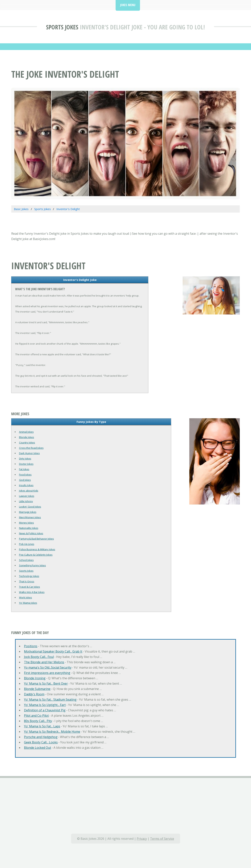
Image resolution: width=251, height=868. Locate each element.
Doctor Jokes (26, 464)
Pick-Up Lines (27, 544)
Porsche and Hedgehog (41, 737)
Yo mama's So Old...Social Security (48, 667)
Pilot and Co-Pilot (36, 716)
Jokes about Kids (29, 491)
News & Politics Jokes (31, 533)
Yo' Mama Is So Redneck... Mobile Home (52, 732)
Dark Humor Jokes (29, 453)
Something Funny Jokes (32, 565)
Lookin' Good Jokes (30, 507)
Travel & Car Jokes (30, 587)
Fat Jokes (24, 469)
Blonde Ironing (35, 678)
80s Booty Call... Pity (38, 721)
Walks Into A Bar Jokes (32, 592)
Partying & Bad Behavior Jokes (36, 539)
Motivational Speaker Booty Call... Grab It (53, 651)
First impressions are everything (47, 673)
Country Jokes (27, 442)
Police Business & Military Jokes (37, 549)
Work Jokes (26, 597)
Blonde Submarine (37, 689)
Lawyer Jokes (27, 496)
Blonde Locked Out (38, 748)
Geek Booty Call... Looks (41, 742)
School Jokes (26, 560)
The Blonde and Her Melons (44, 662)
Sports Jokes (62, 27)
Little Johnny (26, 501)
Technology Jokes (29, 576)
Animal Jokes (26, 432)
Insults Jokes (26, 485)
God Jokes (25, 480)
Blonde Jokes (27, 437)
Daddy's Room (34, 694)
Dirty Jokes (25, 459)
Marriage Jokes (28, 512)
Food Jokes (25, 475)
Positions (31, 646)
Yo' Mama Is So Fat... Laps (42, 726)
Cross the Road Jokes (31, 448)
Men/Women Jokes (30, 517)
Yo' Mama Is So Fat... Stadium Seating (50, 700)
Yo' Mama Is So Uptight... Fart (45, 705)
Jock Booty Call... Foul (39, 657)
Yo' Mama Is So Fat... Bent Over (46, 683)
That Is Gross (27, 581)
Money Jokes (26, 523)
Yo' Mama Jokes (28, 603)
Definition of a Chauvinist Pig (45, 710)
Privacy (142, 839)
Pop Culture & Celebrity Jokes (36, 555)
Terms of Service (162, 839)
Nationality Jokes (29, 528)
